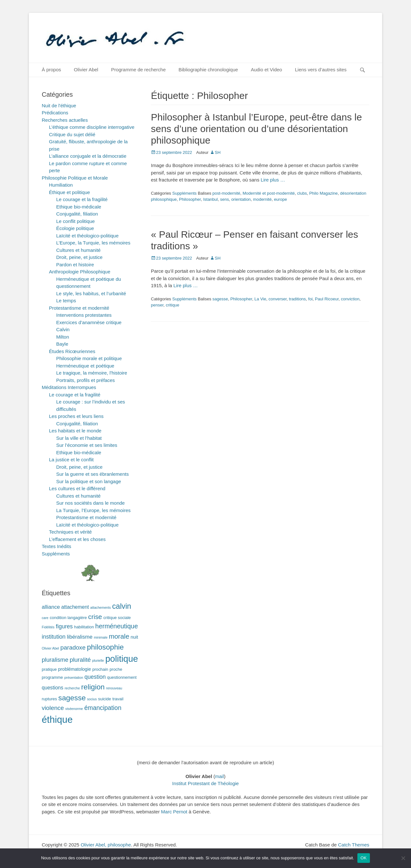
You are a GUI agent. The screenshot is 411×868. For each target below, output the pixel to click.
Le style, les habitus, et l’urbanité (91, 293)
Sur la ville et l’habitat (79, 438)
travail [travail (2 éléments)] (118, 699)
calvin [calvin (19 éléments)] (122, 606)
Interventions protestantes (84, 315)
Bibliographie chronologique (208, 70)
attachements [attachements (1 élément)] (101, 607)
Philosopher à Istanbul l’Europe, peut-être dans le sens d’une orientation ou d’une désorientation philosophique (256, 129)
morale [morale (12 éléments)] (119, 636)
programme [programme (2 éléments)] (52, 677)
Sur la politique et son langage (89, 481)
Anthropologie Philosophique (80, 272)
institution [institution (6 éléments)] (54, 637)
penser (157, 305)
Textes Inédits (57, 546)
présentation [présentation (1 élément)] (74, 678)
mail (220, 776)
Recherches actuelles (65, 120)
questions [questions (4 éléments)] (52, 688)
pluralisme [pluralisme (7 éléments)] (55, 660)
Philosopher (190, 199)
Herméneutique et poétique (85, 366)
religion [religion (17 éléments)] (93, 687)
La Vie (260, 299)
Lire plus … (273, 180)
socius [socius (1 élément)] (92, 699)
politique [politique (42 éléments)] (122, 659)
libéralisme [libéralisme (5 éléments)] (80, 637)
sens (224, 199)
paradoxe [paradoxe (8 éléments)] (73, 647)
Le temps (66, 301)
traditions (297, 299)
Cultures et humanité (78, 250)
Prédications (55, 113)
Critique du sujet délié (72, 134)
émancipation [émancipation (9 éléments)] (103, 708)
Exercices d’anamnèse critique (89, 322)
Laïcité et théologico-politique (87, 236)
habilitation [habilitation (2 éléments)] (84, 627)
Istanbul (211, 199)
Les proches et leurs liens (76, 416)
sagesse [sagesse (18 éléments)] (72, 698)
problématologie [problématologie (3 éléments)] (75, 669)
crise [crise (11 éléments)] (95, 617)
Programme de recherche (138, 70)
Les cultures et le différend (77, 488)
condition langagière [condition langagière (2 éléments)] (68, 618)
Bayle (62, 344)
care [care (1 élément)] (45, 618)
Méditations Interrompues (69, 387)
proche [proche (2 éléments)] (116, 669)
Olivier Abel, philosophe (106, 845)
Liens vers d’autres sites (321, 70)
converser (277, 299)
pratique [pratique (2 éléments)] (49, 669)
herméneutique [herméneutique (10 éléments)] (117, 626)
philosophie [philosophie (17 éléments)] (105, 647)
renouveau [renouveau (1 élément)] (114, 688)
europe (280, 199)
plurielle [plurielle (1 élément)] (98, 660)
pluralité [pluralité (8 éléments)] (80, 660)
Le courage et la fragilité (82, 199)
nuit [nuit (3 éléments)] (134, 637)
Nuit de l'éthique (59, 106)
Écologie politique (75, 228)
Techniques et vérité (70, 532)
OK (364, 858)
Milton (63, 337)
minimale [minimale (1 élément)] (101, 637)
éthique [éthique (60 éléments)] (57, 719)
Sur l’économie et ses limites (87, 445)
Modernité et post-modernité (269, 193)
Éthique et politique (70, 192)
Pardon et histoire (75, 265)
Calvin (63, 329)
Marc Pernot (174, 812)
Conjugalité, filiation (77, 214)
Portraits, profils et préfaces (86, 380)
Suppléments (184, 193)
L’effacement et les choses (78, 539)
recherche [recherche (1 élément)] (72, 688)
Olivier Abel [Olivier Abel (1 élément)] (50, 648)
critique (172, 305)
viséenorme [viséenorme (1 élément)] (74, 709)
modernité (262, 199)
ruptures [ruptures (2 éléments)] (49, 699)
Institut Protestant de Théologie (205, 783)
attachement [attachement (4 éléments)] (75, 607)
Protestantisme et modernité (79, 308)
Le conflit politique (75, 221)
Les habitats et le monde (75, 431)
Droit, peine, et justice (79, 257)
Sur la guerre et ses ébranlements (92, 474)
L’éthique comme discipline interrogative (92, 127)
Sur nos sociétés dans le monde (90, 503)
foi (310, 299)
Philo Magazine (324, 193)
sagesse (220, 299)
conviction (350, 299)
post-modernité (227, 193)
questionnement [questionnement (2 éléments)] (122, 677)
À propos (51, 70)
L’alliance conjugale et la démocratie (88, 156)
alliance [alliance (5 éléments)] (51, 607)
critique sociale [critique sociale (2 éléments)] (117, 618)
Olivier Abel (86, 70)
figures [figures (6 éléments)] (64, 626)
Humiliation (61, 185)
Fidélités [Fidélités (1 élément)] (48, 627)
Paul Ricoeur (327, 299)
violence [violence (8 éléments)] (53, 708)
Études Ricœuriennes (72, 351)
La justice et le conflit (71, 460)
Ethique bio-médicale (79, 207)
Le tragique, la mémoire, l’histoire (92, 373)
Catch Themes (354, 845)
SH (218, 152)
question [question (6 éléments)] (95, 677)
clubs (302, 193)
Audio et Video (266, 70)
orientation (241, 199)
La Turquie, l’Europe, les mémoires (93, 510)
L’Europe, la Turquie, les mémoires (93, 243)
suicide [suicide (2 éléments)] (105, 699)
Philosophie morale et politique (89, 358)
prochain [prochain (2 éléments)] (101, 669)
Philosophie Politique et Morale (75, 178)
